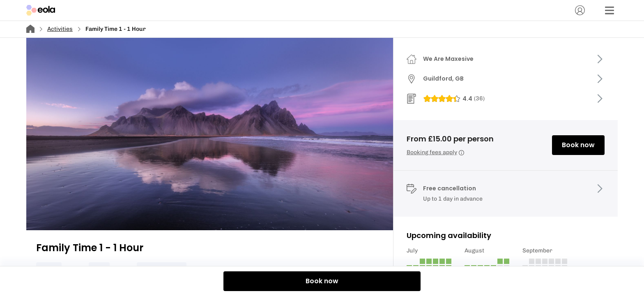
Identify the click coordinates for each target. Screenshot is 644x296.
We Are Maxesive (448, 59)
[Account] (580, 10)
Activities (60, 29)
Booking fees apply (435, 152)
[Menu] (609, 10)
